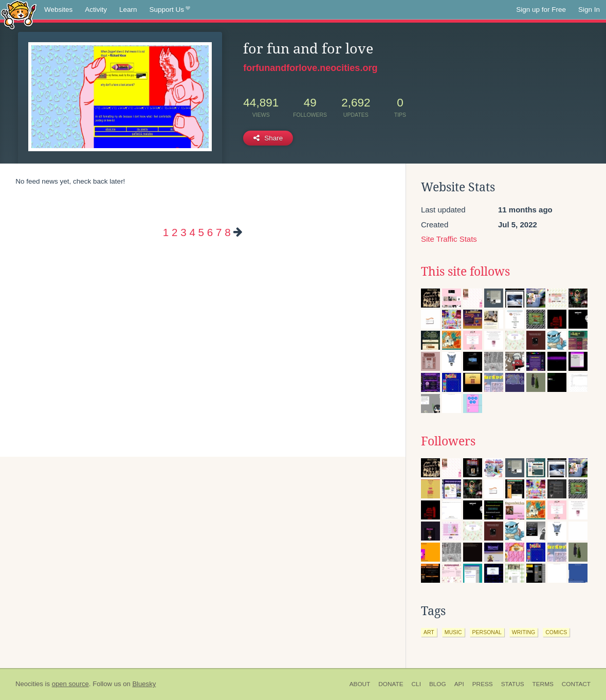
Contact (576, 684)
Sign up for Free (541, 10)
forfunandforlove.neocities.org (310, 68)
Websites (58, 10)
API (459, 684)
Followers (448, 441)
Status (513, 684)
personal (487, 632)
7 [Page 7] (219, 232)
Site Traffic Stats (449, 239)
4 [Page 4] (192, 232)
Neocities (29, 684)
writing (524, 632)
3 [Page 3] (183, 232)
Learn (128, 10)
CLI (416, 684)
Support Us (170, 10)
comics (556, 632)
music (453, 632)
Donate (391, 684)
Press (483, 684)
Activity (96, 10)
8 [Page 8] (227, 232)
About (360, 684)
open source (70, 684)
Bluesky (144, 684)
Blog (438, 684)
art (429, 632)
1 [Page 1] (166, 232)
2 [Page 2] (175, 232)
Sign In (589, 10)
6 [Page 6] (210, 232)
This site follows (465, 272)
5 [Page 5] (201, 232)
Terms (543, 684)
